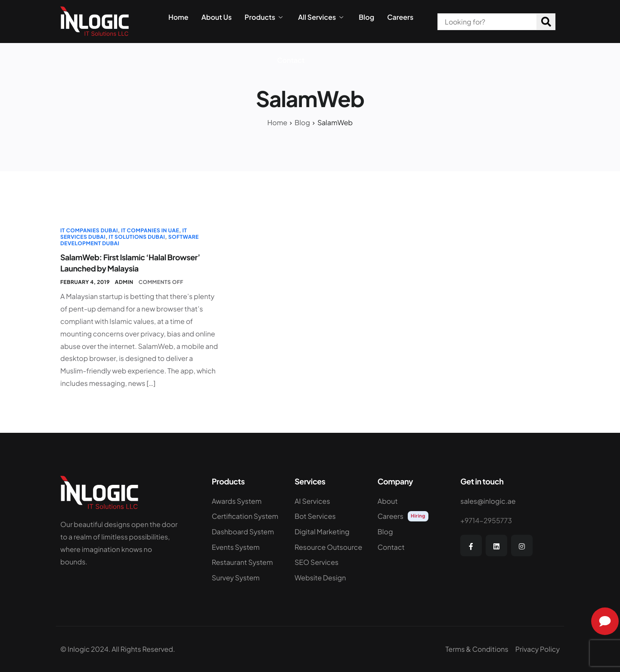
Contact (291, 60)
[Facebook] (471, 546)
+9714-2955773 (486, 520)
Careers (400, 17)
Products (263, 17)
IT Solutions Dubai (137, 237)
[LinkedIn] (496, 546)
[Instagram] (522, 546)
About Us (217, 17)
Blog (366, 17)
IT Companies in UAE (150, 230)
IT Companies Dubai (89, 230)
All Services (321, 17)
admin (124, 282)
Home (178, 17)
